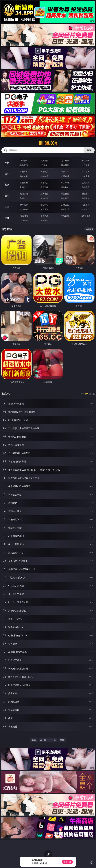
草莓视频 (65, 216)
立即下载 (67, 862)
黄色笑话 (65, 209)
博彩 (7, 162)
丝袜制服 (44, 176)
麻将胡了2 (24, 165)
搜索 (89, 150)
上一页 (43, 740)
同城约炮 (24, 216)
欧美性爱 (86, 183)
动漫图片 (86, 194)
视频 (7, 174)
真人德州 (44, 160)
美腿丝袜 (24, 198)
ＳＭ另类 (86, 176)
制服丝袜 (24, 187)
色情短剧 (44, 220)
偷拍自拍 (44, 183)
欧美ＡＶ (65, 172)
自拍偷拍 (44, 172)
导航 (7, 218)
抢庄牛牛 (86, 165)
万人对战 (65, 160)
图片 (7, 196)
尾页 (62, 740)
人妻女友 (65, 205)
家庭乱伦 (44, 205)
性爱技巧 (86, 209)
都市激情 (24, 205)
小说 (7, 207)
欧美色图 (65, 194)
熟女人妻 (24, 176)
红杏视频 (24, 220)
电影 (7, 185)
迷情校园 (24, 209)
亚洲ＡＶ (24, 172)
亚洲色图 (44, 194)
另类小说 (44, 209)
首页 (34, 740)
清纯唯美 (44, 198)
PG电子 (24, 160)
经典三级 (44, 187)
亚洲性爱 (24, 183)
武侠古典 (86, 205)
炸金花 (44, 165)
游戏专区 (86, 160)
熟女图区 (65, 198)
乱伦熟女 (65, 187)
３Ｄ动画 (86, 172)
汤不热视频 (86, 216)
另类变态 (86, 187)
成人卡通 (65, 183)
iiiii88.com (48, 143)
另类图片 (86, 198)
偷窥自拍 (24, 194)
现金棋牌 (65, 165)
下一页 (53, 740)
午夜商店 (44, 216)
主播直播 (65, 176)
